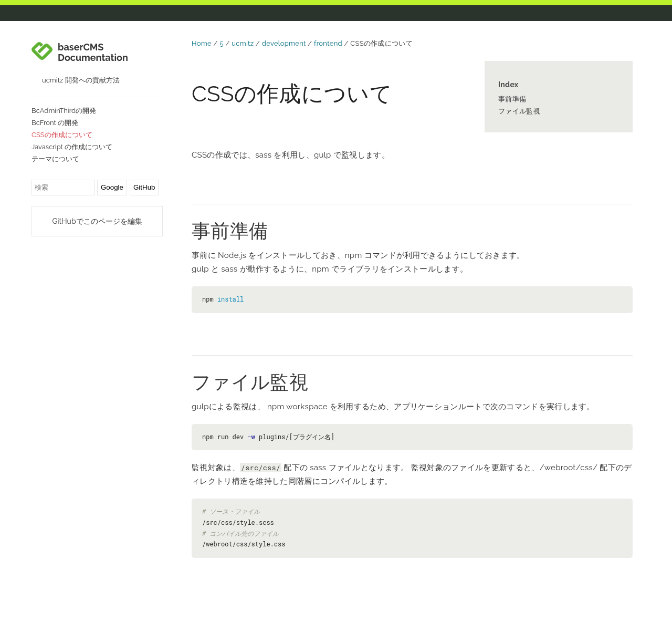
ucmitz (243, 43)
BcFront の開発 (55, 123)
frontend (328, 43)
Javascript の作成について (72, 147)
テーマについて (55, 159)
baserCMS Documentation (93, 53)
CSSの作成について (62, 135)
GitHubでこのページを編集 (97, 221)
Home (202, 43)
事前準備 (512, 99)
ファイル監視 (519, 111)
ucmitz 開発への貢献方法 (81, 80)
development (284, 43)
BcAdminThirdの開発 (64, 111)
